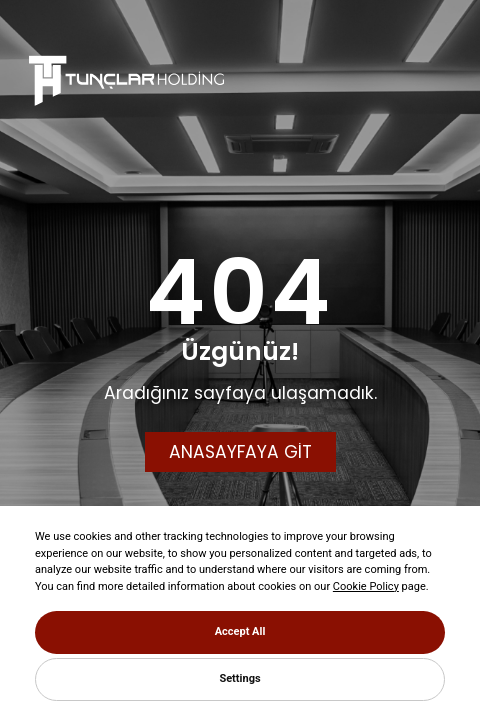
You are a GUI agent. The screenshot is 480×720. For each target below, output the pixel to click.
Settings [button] (239, 678)
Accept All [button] (240, 631)
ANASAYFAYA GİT (240, 452)
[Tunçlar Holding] (126, 79)
